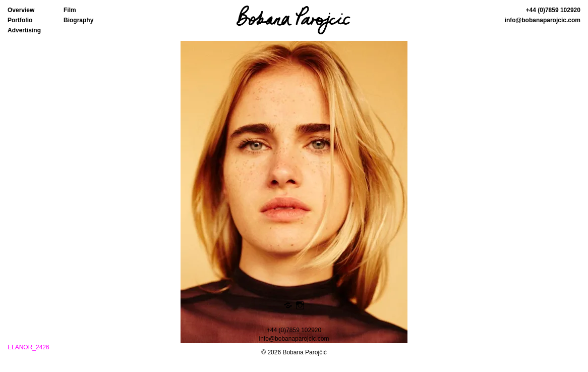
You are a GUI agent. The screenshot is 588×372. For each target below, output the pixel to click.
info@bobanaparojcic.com (543, 20)
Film (70, 10)
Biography (78, 20)
